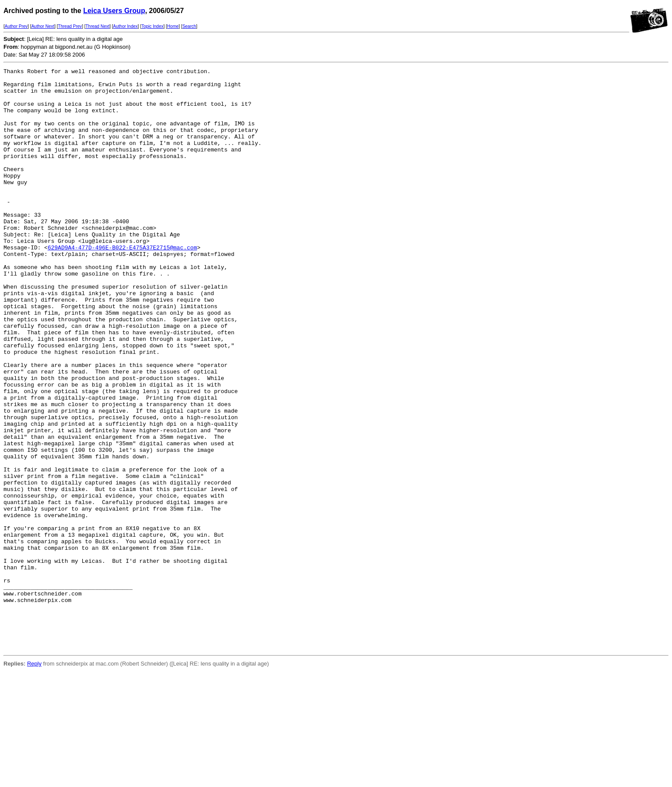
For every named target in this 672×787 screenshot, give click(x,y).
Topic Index (153, 26)
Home (173, 26)
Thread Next (97, 26)
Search (189, 26)
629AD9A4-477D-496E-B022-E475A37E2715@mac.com (122, 284)
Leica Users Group (114, 11)
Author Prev (16, 26)
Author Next (43, 26)
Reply (34, 780)
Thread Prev (70, 26)
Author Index (126, 26)
